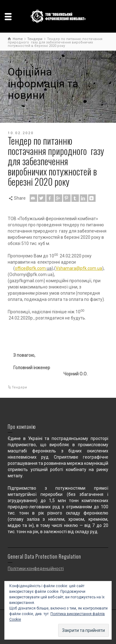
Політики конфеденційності (36, 569)
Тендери (19, 387)
